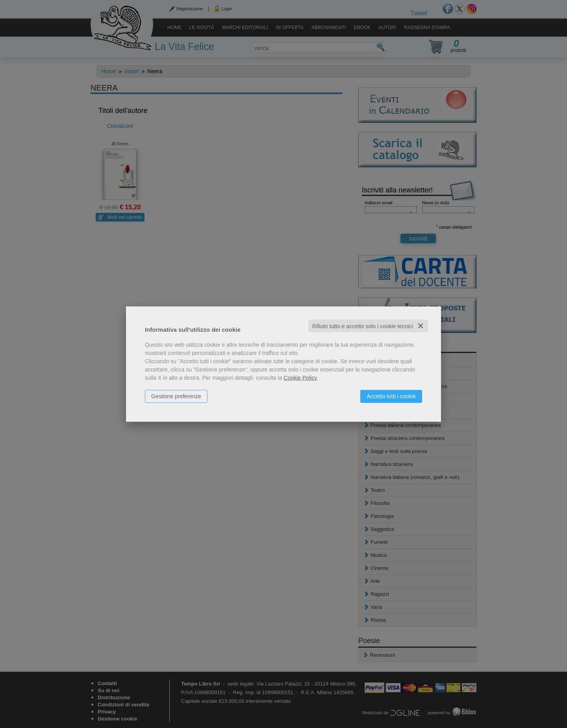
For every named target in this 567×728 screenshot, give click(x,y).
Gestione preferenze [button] (176, 396)
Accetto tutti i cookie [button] (391, 396)
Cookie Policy (300, 377)
